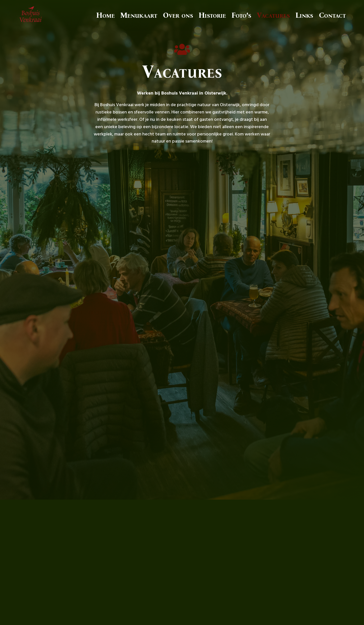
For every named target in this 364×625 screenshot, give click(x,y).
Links (304, 15)
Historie (212, 15)
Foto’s (241, 15)
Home (106, 15)
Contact (332, 15)
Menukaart (139, 15)
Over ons (178, 15)
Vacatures (273, 15)
